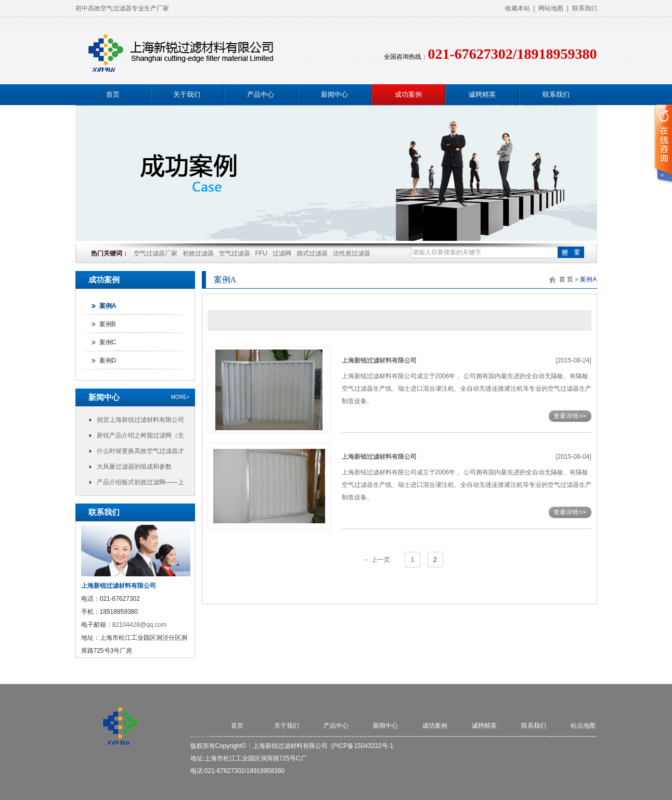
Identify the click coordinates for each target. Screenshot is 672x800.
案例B (108, 324)
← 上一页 (376, 560)
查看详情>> (570, 416)
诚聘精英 (482, 94)
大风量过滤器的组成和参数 (134, 467)
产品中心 (261, 94)
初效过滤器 (198, 253)
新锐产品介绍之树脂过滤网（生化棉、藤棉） (140, 437)
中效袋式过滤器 (416, 771)
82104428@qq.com (140, 625)
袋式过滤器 (312, 253)
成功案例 (408, 94)
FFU (261, 253)
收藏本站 (518, 8)
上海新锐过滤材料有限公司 (379, 360)
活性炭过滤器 (352, 253)
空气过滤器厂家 (156, 253)
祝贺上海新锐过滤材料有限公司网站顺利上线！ (140, 422)
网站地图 (551, 8)
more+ (180, 397)
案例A (108, 306)
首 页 (566, 279)
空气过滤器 (235, 253)
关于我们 (187, 94)
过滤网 (282, 253)
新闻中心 (334, 94)
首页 (113, 94)
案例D (108, 360)
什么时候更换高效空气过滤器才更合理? (140, 453)
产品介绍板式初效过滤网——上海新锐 (140, 484)
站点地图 (583, 726)
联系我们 (585, 8)
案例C (108, 342)
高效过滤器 (377, 771)
